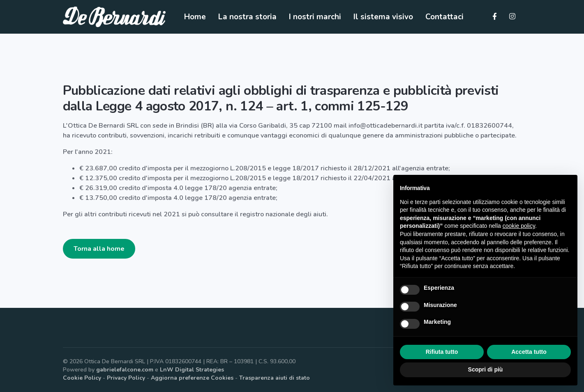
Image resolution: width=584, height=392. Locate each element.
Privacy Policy (126, 378)
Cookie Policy (82, 378)
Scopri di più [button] (486, 369)
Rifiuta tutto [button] (442, 352)
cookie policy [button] (519, 226)
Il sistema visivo (383, 17)
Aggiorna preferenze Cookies (192, 378)
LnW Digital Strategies (192, 370)
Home (195, 17)
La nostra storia (247, 17)
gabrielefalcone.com (125, 370)
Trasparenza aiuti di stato (275, 378)
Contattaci (444, 17)
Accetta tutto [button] (529, 352)
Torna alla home (99, 249)
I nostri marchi (315, 17)
